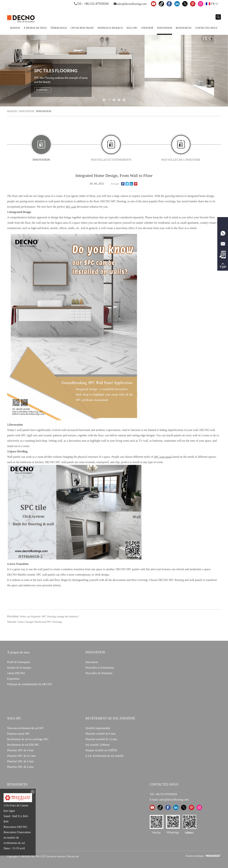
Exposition (13, 678)
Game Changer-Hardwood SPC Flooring (41, 621)
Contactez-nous (206, 28)
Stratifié (147, 28)
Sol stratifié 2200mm (98, 744)
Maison (15, 28)
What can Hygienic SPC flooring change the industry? (51, 616)
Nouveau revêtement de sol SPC (26, 728)
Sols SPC (132, 28)
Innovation (164, 28)
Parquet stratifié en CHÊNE (101, 750)
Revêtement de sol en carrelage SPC (28, 739)
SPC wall (71, 206)
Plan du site (73, 856)
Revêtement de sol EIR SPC (23, 744)
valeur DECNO (16, 673)
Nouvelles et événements (110, 160)
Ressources (184, 28)
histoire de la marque (19, 667)
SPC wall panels (163, 456)
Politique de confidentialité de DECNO (30, 684)
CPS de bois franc (82, 28)
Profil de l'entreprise (19, 662)
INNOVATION (95, 652)
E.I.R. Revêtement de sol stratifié (104, 755)
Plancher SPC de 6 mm (20, 766)
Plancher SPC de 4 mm (20, 750)
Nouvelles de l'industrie (165, 160)
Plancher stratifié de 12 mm (101, 739)
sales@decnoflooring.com (132, 4)
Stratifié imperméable (98, 728)
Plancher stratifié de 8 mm (101, 733)
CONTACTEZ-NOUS (164, 784)
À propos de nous (35, 28)
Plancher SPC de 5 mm (20, 761)
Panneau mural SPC (19, 733)
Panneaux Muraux (110, 28)
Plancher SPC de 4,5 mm (21, 755)
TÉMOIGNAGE (59, 28)
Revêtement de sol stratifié (110, 718)
